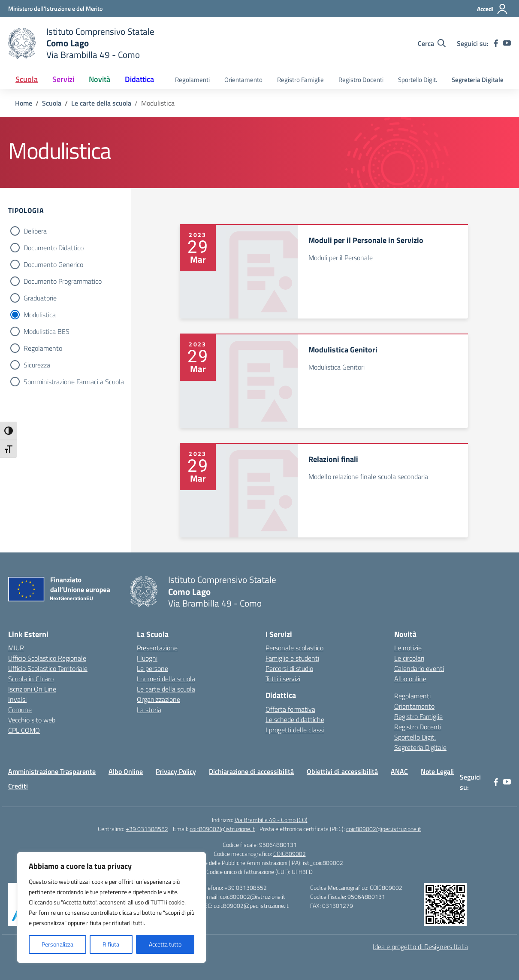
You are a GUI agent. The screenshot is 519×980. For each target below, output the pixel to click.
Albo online (410, 679)
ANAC (399, 771)
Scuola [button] (27, 79)
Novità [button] (100, 79)
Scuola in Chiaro (31, 679)
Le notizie (408, 648)
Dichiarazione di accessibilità (251, 771)
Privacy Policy (176, 771)
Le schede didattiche (295, 719)
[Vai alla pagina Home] (24, 103)
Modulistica (40, 315)
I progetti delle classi (295, 730)
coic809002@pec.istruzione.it (384, 829)
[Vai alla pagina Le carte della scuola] (101, 103)
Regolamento (43, 348)
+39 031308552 (147, 829)
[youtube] (507, 43)
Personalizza (57, 944)
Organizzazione (158, 699)
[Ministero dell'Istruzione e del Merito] (55, 8)
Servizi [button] (63, 79)
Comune (20, 710)
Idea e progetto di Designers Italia (420, 947)
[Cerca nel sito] (432, 43)
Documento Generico (53, 264)
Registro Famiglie (300, 80)
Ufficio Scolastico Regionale (47, 658)
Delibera (35, 231)
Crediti (18, 786)
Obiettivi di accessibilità (342, 771)
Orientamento (243, 80)
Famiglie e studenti (292, 658)
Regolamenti (192, 80)
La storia (149, 710)
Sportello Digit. (418, 80)
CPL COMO (24, 730)
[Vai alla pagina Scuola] (52, 103)
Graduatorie (40, 298)
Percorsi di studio (289, 668)
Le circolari (409, 658)
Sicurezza (37, 365)
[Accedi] (493, 9)
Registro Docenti (361, 80)
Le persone (152, 668)
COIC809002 (290, 854)
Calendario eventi (419, 668)
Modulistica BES (47, 331)
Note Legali (437, 771)
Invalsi (17, 699)
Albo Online (126, 771)
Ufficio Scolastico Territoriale (48, 668)
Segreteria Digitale (478, 80)
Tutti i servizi (283, 679)
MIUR (16, 648)
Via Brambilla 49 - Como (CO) (271, 820)
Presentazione (157, 648)
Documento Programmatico (63, 281)
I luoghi (147, 658)
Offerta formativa (290, 709)
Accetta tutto (165, 944)
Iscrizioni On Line (32, 689)
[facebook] (496, 43)
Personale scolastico (294, 648)
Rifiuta (111, 944)
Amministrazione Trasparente (52, 771)
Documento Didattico (54, 248)
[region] (112, 907)
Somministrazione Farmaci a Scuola (74, 382)
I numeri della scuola (166, 679)
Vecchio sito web (32, 720)
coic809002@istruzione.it (222, 829)
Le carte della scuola (166, 689)
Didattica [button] (139, 79)
